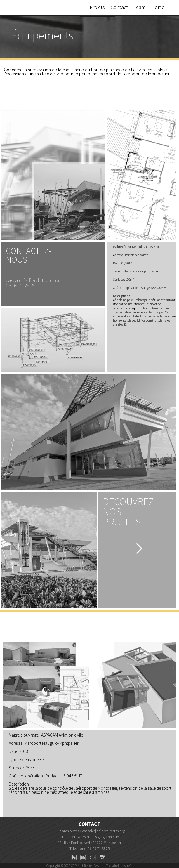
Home (158, 7)
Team (140, 7)
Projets (97, 7)
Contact (119, 7)
